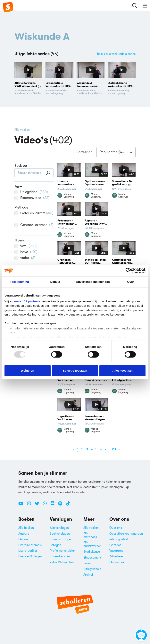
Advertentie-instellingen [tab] (93, 282)
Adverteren (117, 556)
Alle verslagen (59, 528)
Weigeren (28, 371)
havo (26, 252)
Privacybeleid (119, 539)
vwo (26, 246)
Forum (88, 563)
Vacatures (116, 551)
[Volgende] (119, 449)
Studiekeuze (92, 552)
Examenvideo (32, 198)
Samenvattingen (61, 539)
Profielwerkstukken (63, 551)
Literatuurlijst (28, 551)
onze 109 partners (27, 301)
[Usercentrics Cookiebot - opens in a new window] (128, 271)
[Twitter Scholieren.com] (38, 505)
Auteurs (24, 534)
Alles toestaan (123, 371)
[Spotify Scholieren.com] (62, 505)
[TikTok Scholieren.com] (68, 505)
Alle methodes (90, 535)
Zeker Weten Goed (62, 562)
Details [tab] (55, 282)
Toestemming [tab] (20, 282)
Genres (23, 539)
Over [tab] (131, 282)
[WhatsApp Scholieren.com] (46, 505)
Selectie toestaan (75, 371)
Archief (88, 575)
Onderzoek (117, 562)
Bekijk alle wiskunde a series (116, 54)
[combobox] (116, 152)
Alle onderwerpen (92, 544)
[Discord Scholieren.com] (54, 505)
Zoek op (21, 166)
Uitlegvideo (31, 192)
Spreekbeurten (60, 556)
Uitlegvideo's (92, 569)
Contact (115, 545)
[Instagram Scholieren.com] (30, 505)
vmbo (25, 258)
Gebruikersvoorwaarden (126, 534)
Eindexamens (92, 558)
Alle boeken (26, 528)
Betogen (55, 545)
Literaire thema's (30, 545)
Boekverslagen (60, 534)
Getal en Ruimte (34, 215)
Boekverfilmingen (30, 556)
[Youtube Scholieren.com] (22, 505)
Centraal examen (34, 227)
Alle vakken (22, 130)
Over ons (116, 528)
